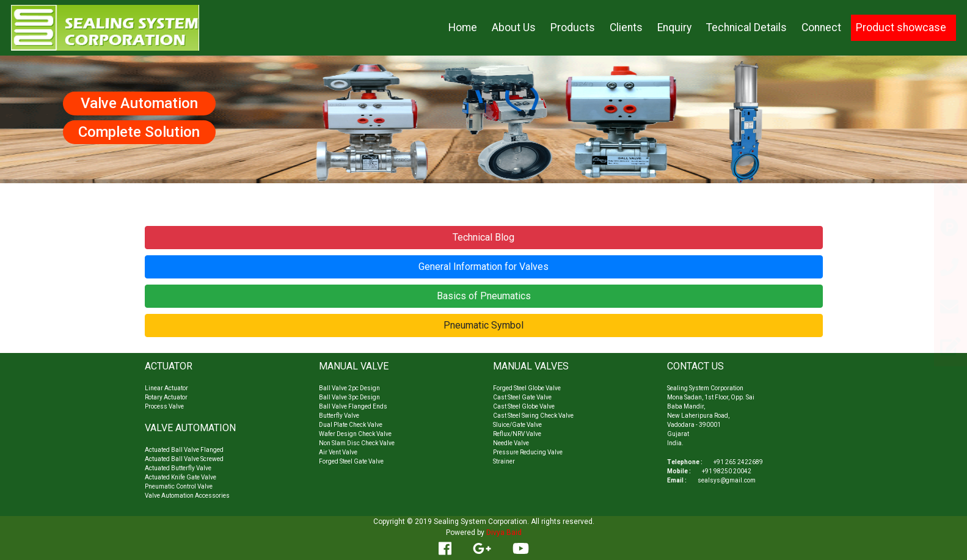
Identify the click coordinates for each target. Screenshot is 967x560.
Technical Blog (483, 237)
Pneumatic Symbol (483, 325)
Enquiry (674, 27)
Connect (821, 27)
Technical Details (746, 27)
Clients (626, 27)
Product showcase (901, 27)
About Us (514, 27)
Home (463, 27)
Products (573, 27)
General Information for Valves (483, 267)
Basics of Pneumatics (484, 296)
